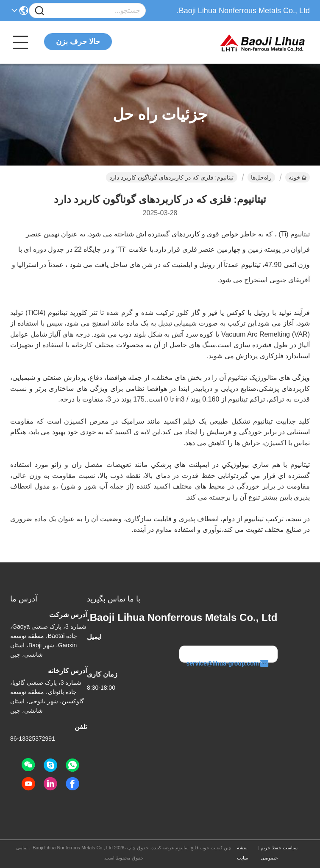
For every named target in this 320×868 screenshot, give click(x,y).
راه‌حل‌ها (261, 177)
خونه (298, 177)
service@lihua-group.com (228, 663)
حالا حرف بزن (78, 42)
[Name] (39, 11)
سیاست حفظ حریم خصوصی (279, 853)
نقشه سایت (242, 853)
